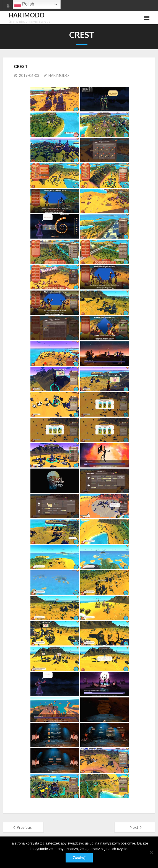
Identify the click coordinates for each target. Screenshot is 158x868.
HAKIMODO (59, 75)
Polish (24, 4)
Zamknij (79, 858)
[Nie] (151, 852)
